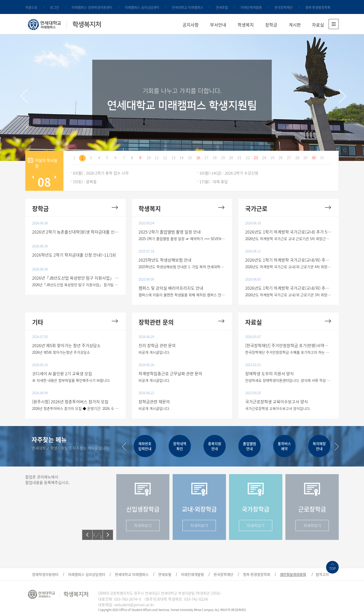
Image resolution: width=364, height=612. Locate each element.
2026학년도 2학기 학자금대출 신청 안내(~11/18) (74, 255)
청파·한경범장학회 (318, 7)
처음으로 (31, 7)
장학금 (271, 25)
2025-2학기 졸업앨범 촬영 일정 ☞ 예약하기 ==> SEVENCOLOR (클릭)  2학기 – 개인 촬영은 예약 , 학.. (182, 239)
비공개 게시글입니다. (154, 352)
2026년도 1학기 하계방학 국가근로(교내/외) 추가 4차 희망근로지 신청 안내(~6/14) (289, 260)
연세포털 (222, 7)
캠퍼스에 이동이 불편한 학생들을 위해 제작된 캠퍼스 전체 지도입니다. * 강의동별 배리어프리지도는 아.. (182, 295)
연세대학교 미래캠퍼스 (188, 7)
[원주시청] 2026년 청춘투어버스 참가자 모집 (70, 402)
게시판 (295, 25)
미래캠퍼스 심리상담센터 (142, 7)
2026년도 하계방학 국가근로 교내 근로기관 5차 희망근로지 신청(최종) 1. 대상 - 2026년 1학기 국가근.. (289, 239)
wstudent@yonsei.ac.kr (134, 605)
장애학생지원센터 (45, 574)
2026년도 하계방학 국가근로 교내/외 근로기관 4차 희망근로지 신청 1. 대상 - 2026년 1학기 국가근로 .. (289, 267)
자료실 (318, 25)
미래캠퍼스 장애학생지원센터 (92, 7)
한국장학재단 (284, 7)
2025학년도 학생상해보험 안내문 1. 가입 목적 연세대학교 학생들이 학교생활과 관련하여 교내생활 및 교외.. (182, 267)
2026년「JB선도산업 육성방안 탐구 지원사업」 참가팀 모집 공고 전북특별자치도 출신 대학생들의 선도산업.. (76, 285)
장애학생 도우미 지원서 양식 (269, 373)
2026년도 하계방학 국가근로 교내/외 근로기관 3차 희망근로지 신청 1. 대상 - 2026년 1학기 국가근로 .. (289, 295)
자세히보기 (143, 525)
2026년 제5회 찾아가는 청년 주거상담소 (66, 345)
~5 (139, 599)
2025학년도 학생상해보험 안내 (165, 260)
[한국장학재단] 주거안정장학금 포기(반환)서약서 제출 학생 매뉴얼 (289, 345)
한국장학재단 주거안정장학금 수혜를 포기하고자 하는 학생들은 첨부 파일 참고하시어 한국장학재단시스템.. (289, 352)
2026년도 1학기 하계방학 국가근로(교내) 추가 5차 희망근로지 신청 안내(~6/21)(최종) (289, 232)
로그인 (55, 7)
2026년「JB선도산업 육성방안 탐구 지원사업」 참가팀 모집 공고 (76, 278)
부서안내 (218, 25)
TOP (333, 568)
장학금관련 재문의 (154, 402)
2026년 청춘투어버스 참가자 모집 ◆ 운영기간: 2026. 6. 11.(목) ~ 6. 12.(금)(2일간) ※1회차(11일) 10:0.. (76, 408)
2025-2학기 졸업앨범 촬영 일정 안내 (170, 232)
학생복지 (246, 25)
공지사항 (191, 25)
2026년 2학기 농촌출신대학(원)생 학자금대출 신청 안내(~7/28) (76, 232)
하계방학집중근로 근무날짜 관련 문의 (170, 373)
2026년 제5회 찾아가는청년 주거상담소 (61, 352)
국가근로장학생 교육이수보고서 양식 (277, 402)
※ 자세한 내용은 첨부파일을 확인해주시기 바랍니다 (71, 380)
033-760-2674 (126, 599)
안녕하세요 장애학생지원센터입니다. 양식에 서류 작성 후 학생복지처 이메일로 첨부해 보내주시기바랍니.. (289, 380)
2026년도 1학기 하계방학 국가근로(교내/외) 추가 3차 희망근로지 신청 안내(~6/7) (289, 288)
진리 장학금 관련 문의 (157, 345)
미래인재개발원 (251, 7)
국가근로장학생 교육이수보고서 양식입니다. (278, 408)
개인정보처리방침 (293, 574)
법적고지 (322, 574)
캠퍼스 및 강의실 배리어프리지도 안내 (171, 288)
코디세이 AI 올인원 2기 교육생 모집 (62, 373)
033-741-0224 (196, 599)
